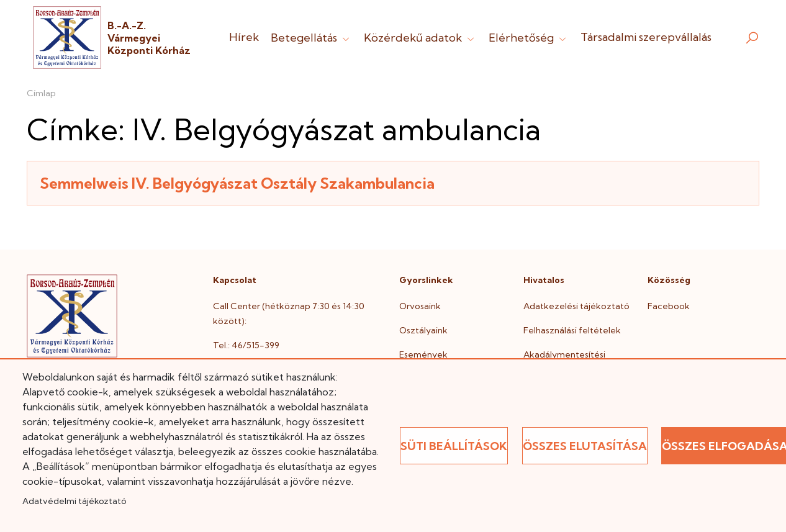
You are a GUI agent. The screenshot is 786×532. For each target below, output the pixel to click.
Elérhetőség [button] (529, 38)
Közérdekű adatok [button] (420, 38)
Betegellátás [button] (311, 38)
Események (423, 354)
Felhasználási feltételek (572, 330)
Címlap (41, 93)
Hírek (244, 37)
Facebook (669, 306)
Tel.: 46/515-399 (246, 345)
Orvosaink (420, 306)
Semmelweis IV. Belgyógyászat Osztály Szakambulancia (237, 183)
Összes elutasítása (585, 446)
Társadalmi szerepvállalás (646, 37)
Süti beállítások (454, 446)
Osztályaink (423, 330)
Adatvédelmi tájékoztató (74, 501)
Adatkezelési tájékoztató (576, 306)
